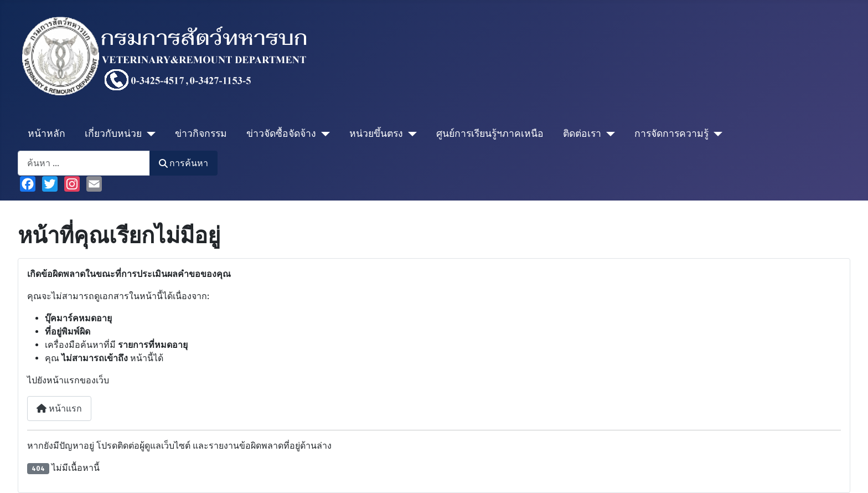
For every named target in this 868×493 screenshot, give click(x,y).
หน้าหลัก (46, 134)
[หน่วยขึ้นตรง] (410, 134)
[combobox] (84, 163)
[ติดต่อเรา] (608, 134)
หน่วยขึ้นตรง (376, 134)
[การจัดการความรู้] (715, 134)
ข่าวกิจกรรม (201, 134)
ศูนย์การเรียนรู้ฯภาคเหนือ (490, 134)
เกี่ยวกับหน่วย (113, 134)
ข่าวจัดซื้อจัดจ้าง (281, 134)
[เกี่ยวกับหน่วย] (149, 134)
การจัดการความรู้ (671, 134)
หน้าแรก (59, 409)
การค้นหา (184, 163)
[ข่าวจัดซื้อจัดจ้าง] (323, 134)
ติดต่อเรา (582, 134)
